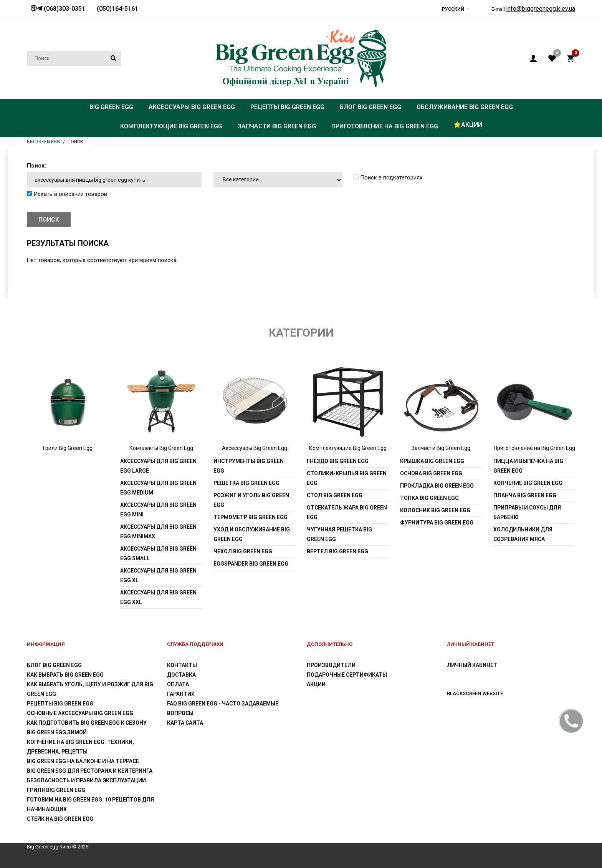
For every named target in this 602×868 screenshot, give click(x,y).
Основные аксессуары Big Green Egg (80, 713)
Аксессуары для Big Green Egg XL (158, 575)
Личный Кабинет (472, 665)
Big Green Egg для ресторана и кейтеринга (90, 771)
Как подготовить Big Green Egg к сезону (87, 723)
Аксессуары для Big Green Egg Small (158, 553)
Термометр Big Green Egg (251, 517)
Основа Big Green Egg (431, 473)
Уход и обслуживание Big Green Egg (252, 534)
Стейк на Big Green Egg (60, 819)
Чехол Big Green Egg (243, 551)
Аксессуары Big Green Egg (255, 448)
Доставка (181, 675)
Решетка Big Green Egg (246, 483)
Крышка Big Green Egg (432, 461)
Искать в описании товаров (67, 194)
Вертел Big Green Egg (337, 551)
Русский (453, 9)
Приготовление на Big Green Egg (534, 448)
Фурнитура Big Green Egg (437, 523)
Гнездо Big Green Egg (338, 461)
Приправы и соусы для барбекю (527, 512)
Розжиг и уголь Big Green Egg (251, 500)
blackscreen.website (475, 693)
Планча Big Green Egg (525, 495)
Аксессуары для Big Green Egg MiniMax (158, 532)
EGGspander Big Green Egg (251, 564)
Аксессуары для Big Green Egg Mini (158, 510)
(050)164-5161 (117, 9)
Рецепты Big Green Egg (60, 704)
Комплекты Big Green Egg (161, 448)
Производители (331, 665)
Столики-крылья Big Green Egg (347, 478)
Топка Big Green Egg (429, 498)
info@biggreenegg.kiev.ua (541, 9)
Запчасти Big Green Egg (441, 448)
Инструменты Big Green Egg (249, 466)
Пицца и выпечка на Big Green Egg (528, 466)
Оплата (178, 684)
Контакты (182, 665)
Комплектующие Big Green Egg (348, 448)
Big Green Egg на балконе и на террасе (83, 761)
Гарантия (181, 694)
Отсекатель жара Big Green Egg (347, 512)
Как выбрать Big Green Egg (65, 675)
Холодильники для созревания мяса (523, 534)
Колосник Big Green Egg (435, 510)
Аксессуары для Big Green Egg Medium (158, 488)
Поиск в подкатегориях (388, 178)
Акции (316, 684)
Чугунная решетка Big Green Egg (339, 534)
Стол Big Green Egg (335, 495)
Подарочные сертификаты (347, 675)
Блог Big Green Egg (54, 665)
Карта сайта (185, 723)
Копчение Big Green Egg (528, 483)
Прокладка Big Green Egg (437, 486)
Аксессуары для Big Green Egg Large (158, 466)
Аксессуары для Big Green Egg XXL (158, 597)
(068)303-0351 (64, 9)
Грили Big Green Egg (68, 448)
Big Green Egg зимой (57, 732)
